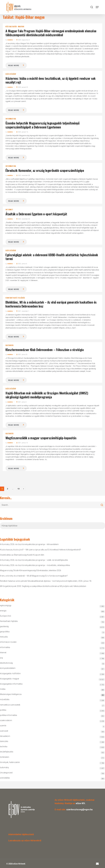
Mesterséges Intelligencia (52, 695)
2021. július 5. (22, 402)
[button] (97, 7)
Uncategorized (6, 773)
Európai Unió (6, 616)
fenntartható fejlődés (15, 298)
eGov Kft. (81, 803)
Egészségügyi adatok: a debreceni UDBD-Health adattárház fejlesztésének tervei (52, 257)
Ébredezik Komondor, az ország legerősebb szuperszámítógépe (45, 170)
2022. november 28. (23, 175)
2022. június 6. (22, 264)
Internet (9, 210)
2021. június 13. (22, 443)
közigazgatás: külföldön (10, 673)
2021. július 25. (22, 355)
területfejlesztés (7, 752)
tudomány (4, 767)
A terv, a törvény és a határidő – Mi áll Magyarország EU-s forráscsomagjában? (34, 576)
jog (1, 658)
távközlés (4, 741)
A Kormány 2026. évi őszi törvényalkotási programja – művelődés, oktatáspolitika (35, 565)
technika (4, 747)
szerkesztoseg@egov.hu (79, 810)
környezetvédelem (8, 668)
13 (18, 489)
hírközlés (4, 637)
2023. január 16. (22, 132)
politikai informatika (8, 715)
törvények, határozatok (10, 762)
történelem (5, 757)
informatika (11, 119)
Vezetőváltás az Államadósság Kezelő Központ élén (22, 555)
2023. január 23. (22, 87)
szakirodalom (6, 720)
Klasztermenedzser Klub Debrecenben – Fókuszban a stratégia (45, 350)
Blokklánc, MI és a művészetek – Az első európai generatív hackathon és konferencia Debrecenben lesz (51, 304)
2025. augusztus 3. (23, 40)
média (3, 689)
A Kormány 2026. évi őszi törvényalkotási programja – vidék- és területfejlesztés (34, 560)
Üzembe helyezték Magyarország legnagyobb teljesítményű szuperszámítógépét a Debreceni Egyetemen (42, 125)
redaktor (10, 40)
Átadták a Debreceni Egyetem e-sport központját (36, 214)
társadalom (5, 736)
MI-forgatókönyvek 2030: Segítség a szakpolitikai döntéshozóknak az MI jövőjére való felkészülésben (43, 586)
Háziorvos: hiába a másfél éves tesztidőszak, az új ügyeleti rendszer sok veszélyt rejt (50, 80)
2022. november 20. (23, 219)
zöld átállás (5, 778)
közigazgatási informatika (11, 684)
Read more (14, 65)
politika (3, 710)
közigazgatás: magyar (15, 27)
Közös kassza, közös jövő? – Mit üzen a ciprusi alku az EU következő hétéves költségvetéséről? (40, 550)
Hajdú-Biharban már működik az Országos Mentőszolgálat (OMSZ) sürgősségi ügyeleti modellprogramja (47, 395)
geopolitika (5, 632)
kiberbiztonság (6, 663)
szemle (3, 726)
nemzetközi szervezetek (10, 705)
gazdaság (9, 345)
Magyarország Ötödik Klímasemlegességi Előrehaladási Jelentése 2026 (31, 570)
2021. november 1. (23, 311)
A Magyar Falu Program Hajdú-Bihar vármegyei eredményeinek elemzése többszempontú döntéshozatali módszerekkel (51, 33)
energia (3, 611)
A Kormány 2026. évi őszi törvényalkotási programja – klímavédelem (29, 544)
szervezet (4, 731)
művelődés (5, 699)
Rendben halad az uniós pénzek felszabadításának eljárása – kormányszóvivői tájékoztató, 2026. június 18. (46, 581)
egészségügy (11, 74)
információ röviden (8, 642)
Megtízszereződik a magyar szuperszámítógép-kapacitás (41, 438)
